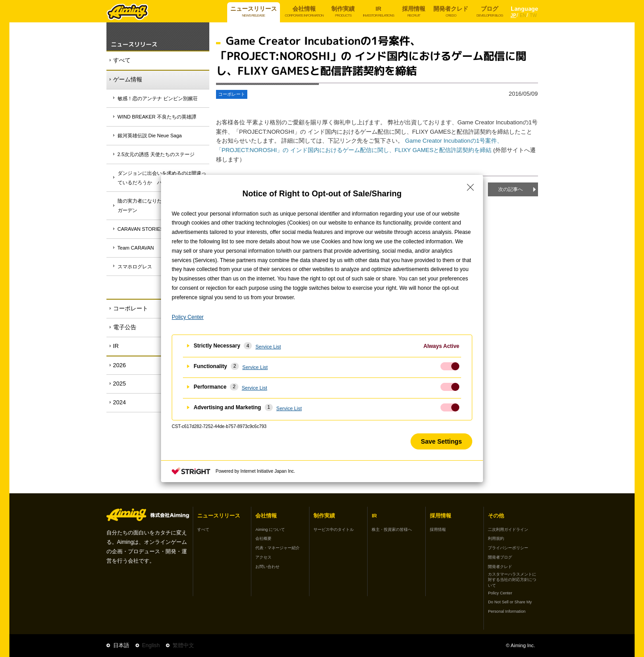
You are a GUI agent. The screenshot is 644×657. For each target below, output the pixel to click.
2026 (120, 365)
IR (116, 346)
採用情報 (438, 530)
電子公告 (125, 327)
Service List (268, 347)
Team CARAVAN (136, 248)
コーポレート (131, 308)
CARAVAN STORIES (141, 229)
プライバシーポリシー (508, 548)
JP (513, 15)
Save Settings (441, 441)
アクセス (263, 557)
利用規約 (496, 538)
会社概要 (263, 538)
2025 (120, 384)
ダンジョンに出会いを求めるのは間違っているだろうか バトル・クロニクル (162, 178)
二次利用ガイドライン (508, 530)
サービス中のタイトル (334, 530)
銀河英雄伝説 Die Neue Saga (150, 136)
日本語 (121, 645)
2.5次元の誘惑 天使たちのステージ (156, 154)
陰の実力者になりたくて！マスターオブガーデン (162, 206)
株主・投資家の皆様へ (392, 530)
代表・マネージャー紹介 (278, 548)
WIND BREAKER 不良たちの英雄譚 (157, 117)
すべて (122, 60)
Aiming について (270, 530)
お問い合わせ (267, 567)
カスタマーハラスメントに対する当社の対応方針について (512, 580)
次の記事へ (511, 189)
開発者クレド (500, 567)
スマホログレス (135, 267)
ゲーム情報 (128, 79)
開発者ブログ (500, 557)
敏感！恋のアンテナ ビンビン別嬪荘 (158, 98)
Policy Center (500, 593)
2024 (120, 402)
